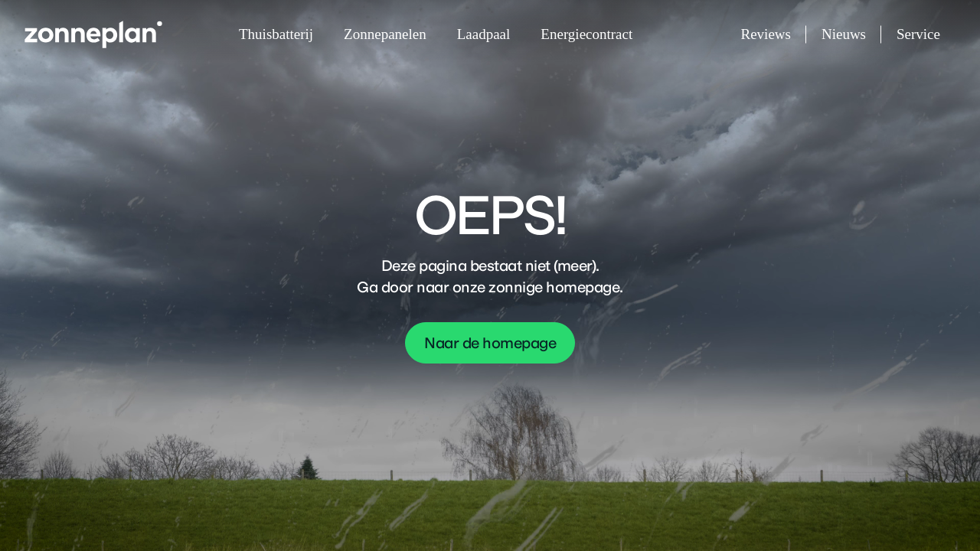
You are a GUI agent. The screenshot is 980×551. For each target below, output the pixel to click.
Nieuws (851, 35)
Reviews (774, 35)
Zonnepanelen (385, 34)
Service (918, 34)
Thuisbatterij (276, 34)
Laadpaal (484, 34)
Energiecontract (586, 34)
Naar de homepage (490, 343)
